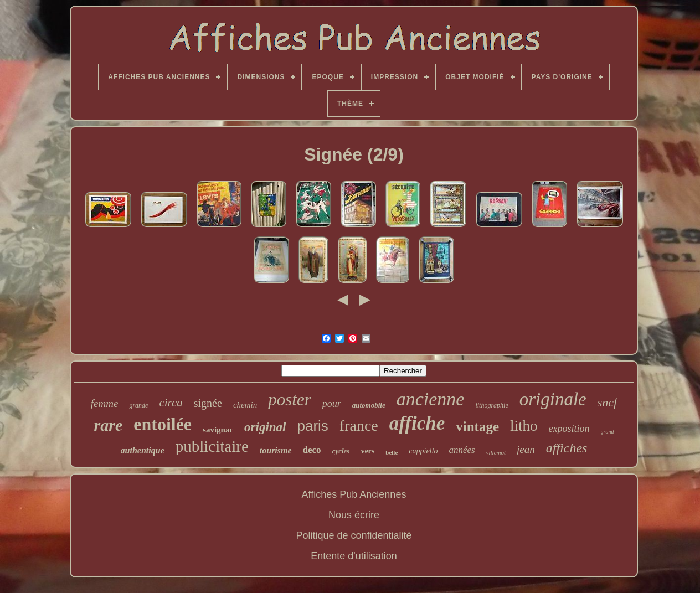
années (462, 450)
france (359, 426)
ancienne (431, 399)
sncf (607, 402)
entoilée (163, 424)
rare (109, 425)
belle (392, 452)
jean (526, 449)
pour (332, 404)
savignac (218, 430)
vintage (477, 427)
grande (138, 405)
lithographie (491, 405)
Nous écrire (354, 515)
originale (553, 399)
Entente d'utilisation (354, 556)
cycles (341, 451)
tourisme (276, 450)
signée (208, 403)
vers (367, 451)
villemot (496, 452)
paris (313, 426)
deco (312, 450)
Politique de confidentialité (354, 535)
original (265, 427)
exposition (569, 429)
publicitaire (212, 446)
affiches (567, 448)
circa (171, 403)
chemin (245, 405)
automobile (369, 405)
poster (290, 399)
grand (608, 432)
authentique (143, 450)
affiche (417, 423)
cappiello (423, 451)
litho (524, 426)
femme (105, 403)
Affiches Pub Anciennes (354, 494)
